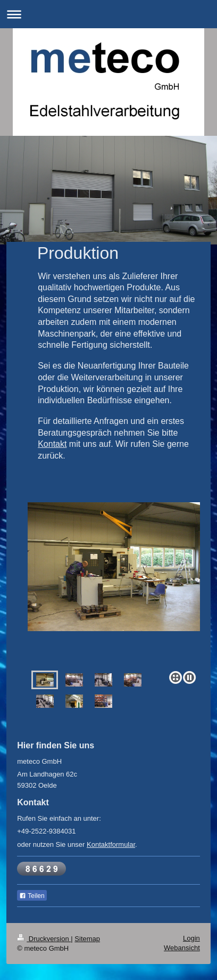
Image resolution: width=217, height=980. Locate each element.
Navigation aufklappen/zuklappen (108, 14)
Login (191, 938)
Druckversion (44, 939)
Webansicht (182, 948)
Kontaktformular (111, 844)
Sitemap (87, 939)
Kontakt (52, 444)
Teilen (32, 896)
